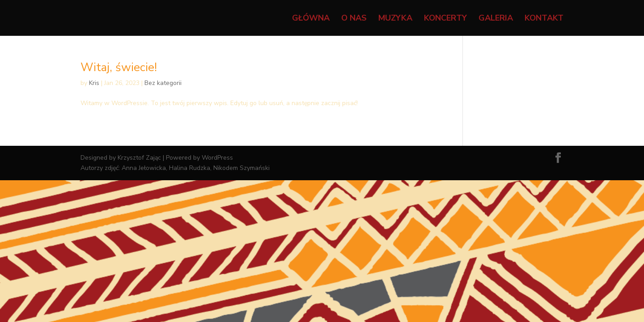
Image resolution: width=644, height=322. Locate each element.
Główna (311, 19)
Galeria (496, 19)
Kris (94, 83)
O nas (354, 19)
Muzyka (395, 19)
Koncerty (445, 19)
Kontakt (544, 19)
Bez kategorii (163, 83)
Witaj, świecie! (119, 67)
